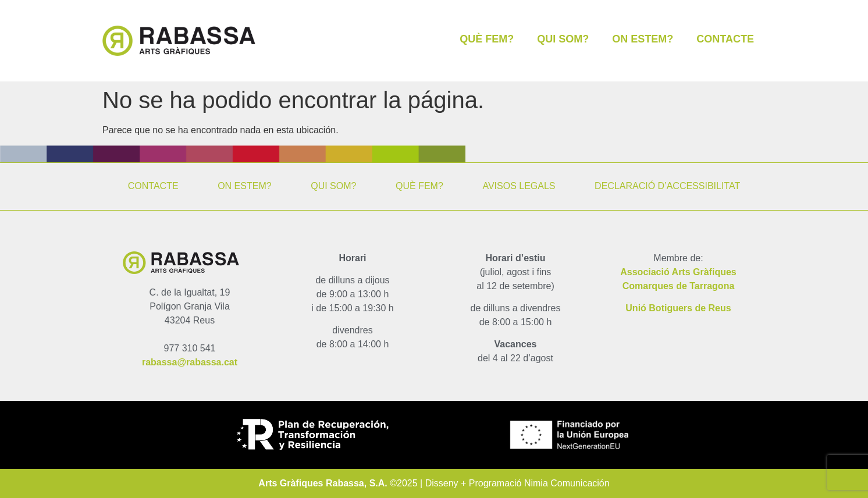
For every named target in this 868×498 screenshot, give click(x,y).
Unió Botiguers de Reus (678, 308)
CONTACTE (725, 39)
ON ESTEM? (643, 39)
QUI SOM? (563, 39)
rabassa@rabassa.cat (190, 362)
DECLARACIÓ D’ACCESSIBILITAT (667, 186)
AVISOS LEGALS (519, 186)
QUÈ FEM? (487, 39)
